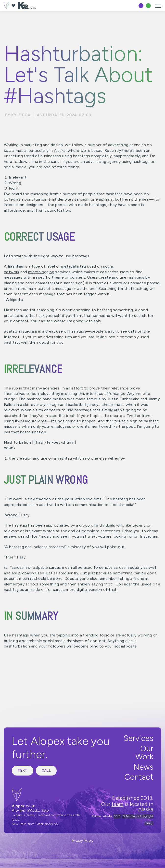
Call (46, 771)
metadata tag (74, 266)
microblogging (41, 272)
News (143, 767)
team (118, 804)
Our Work (144, 753)
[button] (159, 6)
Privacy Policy (83, 841)
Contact (139, 777)
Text (23, 771)
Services (138, 738)
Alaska (146, 809)
